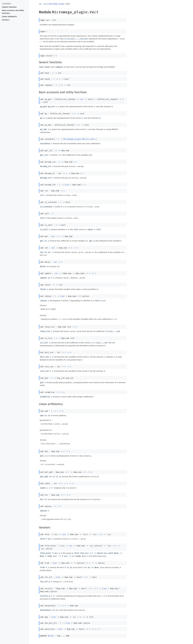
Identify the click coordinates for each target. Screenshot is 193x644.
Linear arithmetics (9, 17)
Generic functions (9, 7)
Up (40, 4)
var (82, 99)
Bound (51, 636)
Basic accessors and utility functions (13, 12)
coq (45, 4)
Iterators (6, 20)
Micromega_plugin (56, 4)
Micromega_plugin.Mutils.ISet (79, 139)
